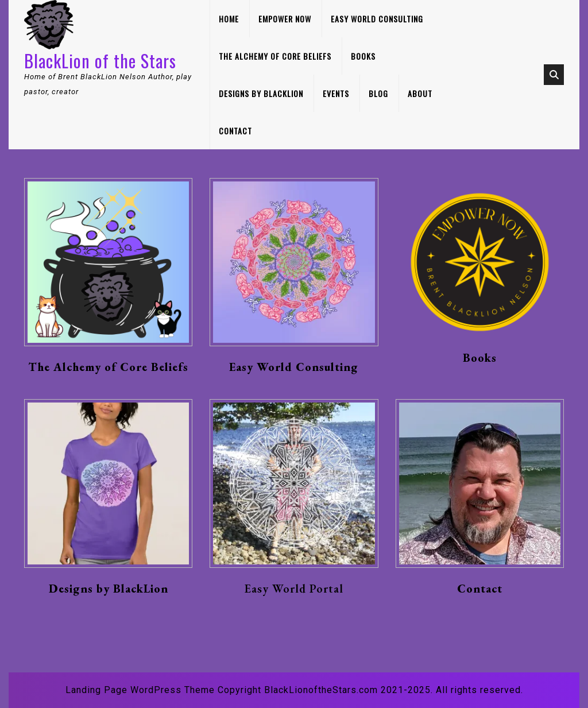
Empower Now (285, 19)
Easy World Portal (294, 589)
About (420, 93)
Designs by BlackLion (261, 93)
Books (363, 56)
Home (229, 19)
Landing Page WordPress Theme (140, 690)
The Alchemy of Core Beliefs (275, 56)
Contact (235, 131)
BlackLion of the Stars (100, 61)
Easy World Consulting (377, 19)
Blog (378, 93)
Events (336, 93)
